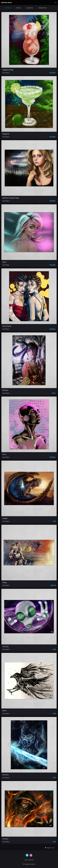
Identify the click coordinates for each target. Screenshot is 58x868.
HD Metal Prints (42, 8)
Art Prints (18, 8)
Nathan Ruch (7, 2)
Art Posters (7, 8)
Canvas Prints (30, 8)
